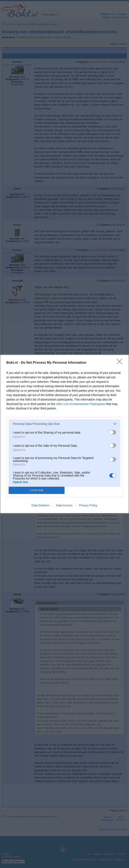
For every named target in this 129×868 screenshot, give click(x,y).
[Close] (121, 363)
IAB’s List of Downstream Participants (81, 404)
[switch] (113, 432)
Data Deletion (40, 505)
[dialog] (64, 434)
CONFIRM (37, 490)
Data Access (64, 505)
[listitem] (64, 424)
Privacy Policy (88, 505)
